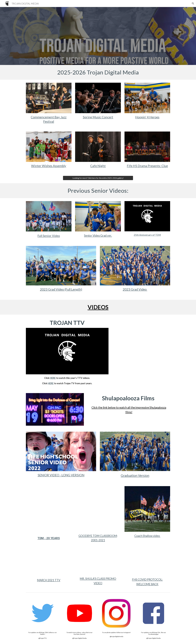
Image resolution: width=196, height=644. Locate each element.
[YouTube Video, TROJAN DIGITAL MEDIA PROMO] (98, 562)
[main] (98, 72)
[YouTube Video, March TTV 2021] (49, 563)
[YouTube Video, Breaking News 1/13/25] (141, 337)
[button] (193, 3)
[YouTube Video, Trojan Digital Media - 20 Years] (49, 509)
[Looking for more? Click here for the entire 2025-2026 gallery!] (98, 178)
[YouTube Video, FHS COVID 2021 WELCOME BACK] (147, 563)
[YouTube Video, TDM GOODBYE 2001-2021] (98, 509)
